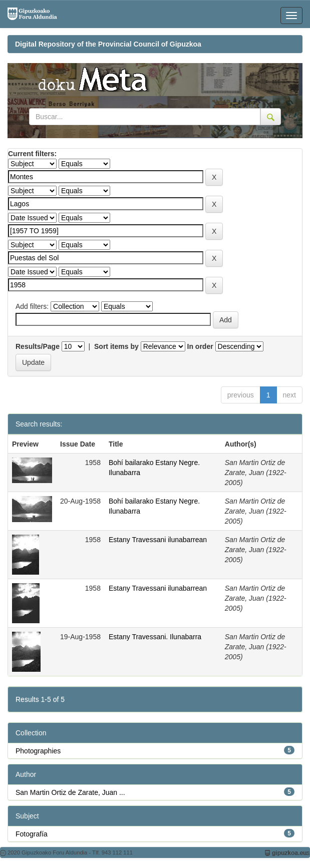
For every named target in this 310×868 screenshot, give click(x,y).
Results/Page (38, 346)
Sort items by (116, 346)
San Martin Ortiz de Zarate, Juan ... (70, 792)
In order (200, 346)
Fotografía (32, 834)
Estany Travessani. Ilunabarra (155, 637)
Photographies (38, 751)
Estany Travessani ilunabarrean (158, 540)
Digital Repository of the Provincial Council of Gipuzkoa (108, 44)
